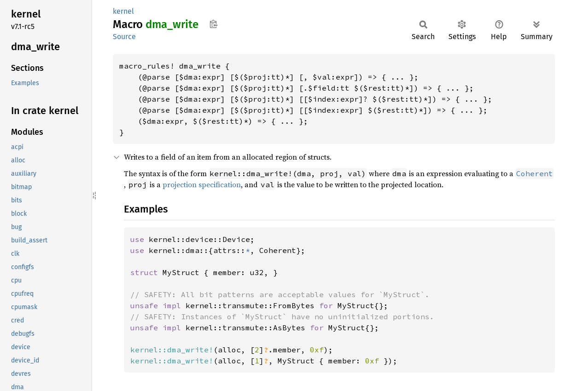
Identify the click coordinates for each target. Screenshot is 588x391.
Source (124, 37)
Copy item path (213, 24)
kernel (123, 11)
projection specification (202, 184)
